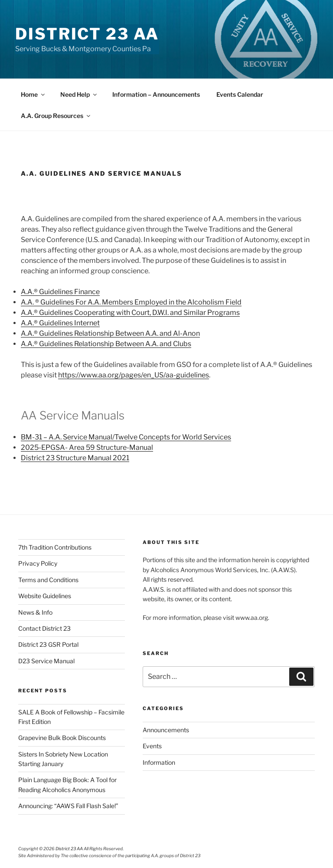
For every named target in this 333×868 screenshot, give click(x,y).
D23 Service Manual (46, 661)
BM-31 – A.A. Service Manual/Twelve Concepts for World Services (126, 437)
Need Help (79, 94)
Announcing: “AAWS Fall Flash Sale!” (68, 806)
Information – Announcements (156, 94)
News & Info (35, 612)
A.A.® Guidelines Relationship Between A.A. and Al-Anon (110, 333)
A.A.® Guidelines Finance (60, 292)
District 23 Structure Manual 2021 (75, 458)
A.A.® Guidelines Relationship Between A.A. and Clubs (106, 344)
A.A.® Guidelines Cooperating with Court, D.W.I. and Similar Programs (130, 313)
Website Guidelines (45, 596)
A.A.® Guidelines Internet (60, 323)
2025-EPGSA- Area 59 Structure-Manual (87, 447)
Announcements (166, 730)
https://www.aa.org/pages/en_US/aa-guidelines (134, 375)
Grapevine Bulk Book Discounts (62, 738)
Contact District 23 (44, 628)
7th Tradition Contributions (55, 547)
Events (152, 746)
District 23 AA (87, 34)
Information (159, 762)
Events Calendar (240, 94)
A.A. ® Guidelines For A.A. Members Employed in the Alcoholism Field (131, 302)
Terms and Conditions (48, 580)
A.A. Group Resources (56, 116)
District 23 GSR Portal (48, 644)
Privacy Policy (38, 563)
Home (33, 94)
